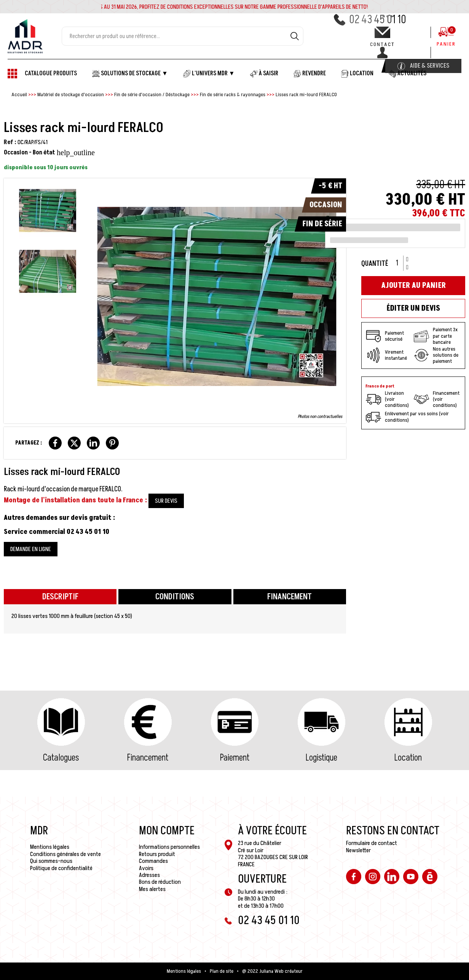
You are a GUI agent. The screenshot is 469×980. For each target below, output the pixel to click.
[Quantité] (400, 263)
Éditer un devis (413, 308)
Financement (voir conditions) (437, 399)
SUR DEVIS (166, 501)
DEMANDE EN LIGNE (31, 549)
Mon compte (167, 831)
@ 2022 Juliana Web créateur (272, 971)
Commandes (153, 861)
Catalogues (61, 758)
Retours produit (157, 854)
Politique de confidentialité (61, 868)
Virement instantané (386, 355)
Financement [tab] (290, 597)
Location (408, 758)
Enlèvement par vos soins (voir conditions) (407, 417)
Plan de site (222, 971)
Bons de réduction (160, 882)
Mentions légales (50, 847)
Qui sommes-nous (51, 861)
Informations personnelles (169, 847)
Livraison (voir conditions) (387, 399)
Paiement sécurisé (385, 336)
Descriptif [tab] (60, 597)
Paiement (235, 758)
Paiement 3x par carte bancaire (436, 336)
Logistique (321, 758)
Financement (148, 758)
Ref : (10, 142)
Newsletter (358, 850)
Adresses (149, 875)
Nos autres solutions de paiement (436, 355)
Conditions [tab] (175, 597)
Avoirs (146, 868)
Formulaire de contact (372, 843)
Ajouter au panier (413, 286)
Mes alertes (152, 889)
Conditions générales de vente (65, 854)
